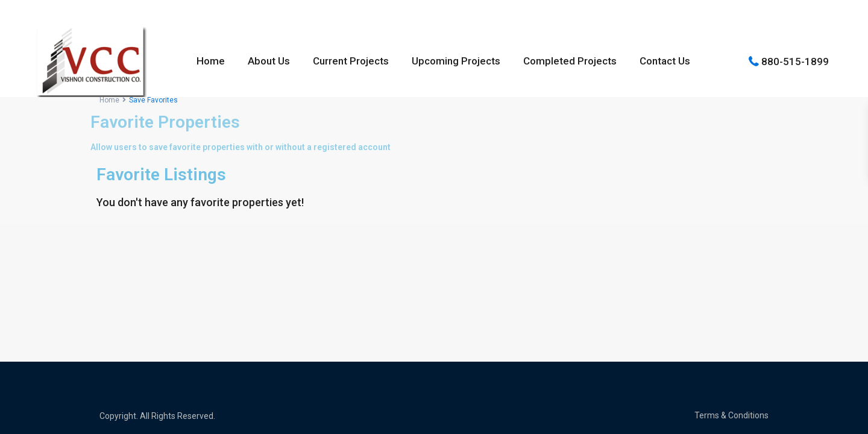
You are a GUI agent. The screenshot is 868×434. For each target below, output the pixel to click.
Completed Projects (570, 61)
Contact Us (665, 61)
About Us (269, 61)
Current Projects (351, 61)
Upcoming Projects (456, 61)
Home (211, 61)
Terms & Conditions (731, 415)
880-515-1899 (795, 61)
